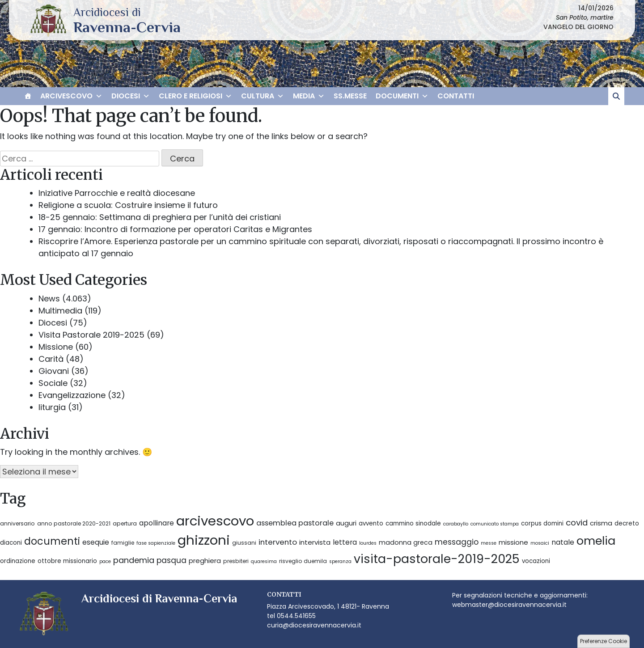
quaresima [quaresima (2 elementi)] (264, 561)
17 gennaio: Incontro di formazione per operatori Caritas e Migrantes (175, 229)
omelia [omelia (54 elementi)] (596, 541)
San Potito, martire (585, 17)
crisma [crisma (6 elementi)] (601, 523)
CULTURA (263, 96)
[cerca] (616, 96)
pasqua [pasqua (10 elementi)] (172, 560)
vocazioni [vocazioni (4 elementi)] (536, 561)
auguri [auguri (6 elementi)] (346, 523)
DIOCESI (131, 96)
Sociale (53, 383)
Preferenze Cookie (604, 641)
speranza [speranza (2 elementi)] (340, 561)
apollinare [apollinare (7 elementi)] (157, 523)
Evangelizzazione (72, 395)
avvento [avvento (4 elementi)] (371, 523)
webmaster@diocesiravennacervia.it (509, 605)
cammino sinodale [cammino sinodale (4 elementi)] (413, 523)
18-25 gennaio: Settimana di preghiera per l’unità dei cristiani (160, 217)
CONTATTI (456, 96)
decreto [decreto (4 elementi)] (627, 523)
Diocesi (53, 323)
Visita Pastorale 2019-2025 (91, 335)
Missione (56, 347)
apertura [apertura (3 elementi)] (125, 523)
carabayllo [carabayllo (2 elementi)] (456, 524)
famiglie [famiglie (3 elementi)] (123, 543)
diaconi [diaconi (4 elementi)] (11, 543)
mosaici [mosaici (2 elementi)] (540, 543)
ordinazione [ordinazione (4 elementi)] (18, 561)
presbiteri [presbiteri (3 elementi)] (236, 561)
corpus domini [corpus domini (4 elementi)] (542, 523)
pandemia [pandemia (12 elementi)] (134, 560)
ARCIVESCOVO (71, 96)
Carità (51, 359)
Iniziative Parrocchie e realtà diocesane (117, 193)
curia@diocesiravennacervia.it (314, 625)
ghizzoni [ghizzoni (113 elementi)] (204, 540)
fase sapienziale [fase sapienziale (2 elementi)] (156, 543)
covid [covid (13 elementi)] (577, 523)
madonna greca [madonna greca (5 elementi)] (406, 542)
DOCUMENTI (402, 96)
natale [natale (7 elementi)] (563, 542)
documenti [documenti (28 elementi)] (52, 541)
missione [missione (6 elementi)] (513, 542)
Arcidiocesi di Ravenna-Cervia (127, 27)
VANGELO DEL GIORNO (578, 27)
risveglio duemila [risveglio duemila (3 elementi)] (303, 561)
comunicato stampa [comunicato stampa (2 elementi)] (495, 524)
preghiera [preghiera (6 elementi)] (205, 561)
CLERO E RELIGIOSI (195, 96)
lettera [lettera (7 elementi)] (345, 542)
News (49, 299)
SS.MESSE (350, 96)
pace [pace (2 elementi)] (105, 561)
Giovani (54, 371)
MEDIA (309, 96)
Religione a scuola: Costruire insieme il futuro (128, 205)
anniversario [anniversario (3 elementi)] (17, 523)
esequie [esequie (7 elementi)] (96, 542)
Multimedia (60, 311)
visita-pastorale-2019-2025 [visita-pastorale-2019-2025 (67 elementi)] (437, 559)
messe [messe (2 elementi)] (489, 543)
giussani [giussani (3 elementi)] (244, 543)
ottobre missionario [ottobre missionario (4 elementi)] (67, 561)
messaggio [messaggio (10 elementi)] (457, 542)
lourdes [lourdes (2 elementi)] (368, 543)
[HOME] (28, 96)
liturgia (52, 407)
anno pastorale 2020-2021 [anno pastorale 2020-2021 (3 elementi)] (74, 523)
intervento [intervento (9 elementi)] (278, 542)
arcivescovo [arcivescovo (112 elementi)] (215, 521)
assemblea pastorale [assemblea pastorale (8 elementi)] (295, 523)
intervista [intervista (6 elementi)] (315, 542)
